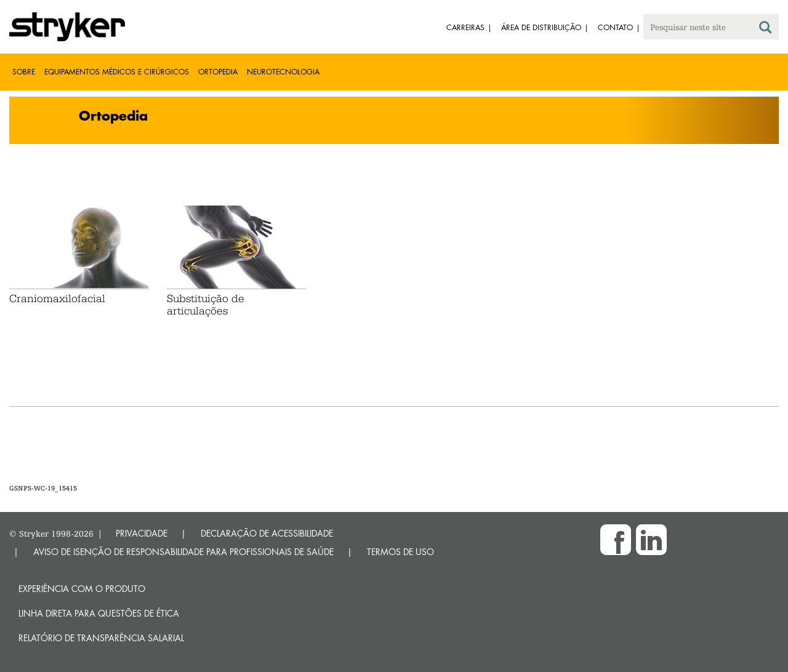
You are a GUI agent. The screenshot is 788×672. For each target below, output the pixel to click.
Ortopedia (218, 72)
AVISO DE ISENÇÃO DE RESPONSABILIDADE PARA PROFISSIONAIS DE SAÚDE (183, 552)
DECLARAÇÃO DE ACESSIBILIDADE (267, 533)
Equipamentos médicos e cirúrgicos (117, 72)
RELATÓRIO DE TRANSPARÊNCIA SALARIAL (101, 638)
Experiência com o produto (82, 589)
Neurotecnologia (283, 72)
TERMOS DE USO (400, 552)
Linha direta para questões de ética (99, 613)
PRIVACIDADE (142, 533)
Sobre (24, 72)
